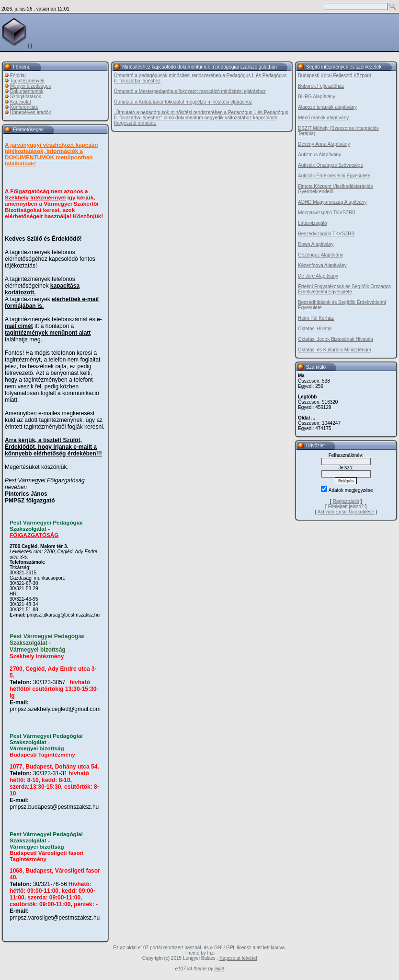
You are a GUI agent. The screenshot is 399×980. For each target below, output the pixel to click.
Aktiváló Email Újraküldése (346, 512)
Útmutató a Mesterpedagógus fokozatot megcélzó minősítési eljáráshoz (190, 91)
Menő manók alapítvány (323, 118)
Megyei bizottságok (31, 86)
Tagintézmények (27, 81)
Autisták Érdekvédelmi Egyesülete (334, 176)
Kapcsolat (21, 102)
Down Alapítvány (316, 244)
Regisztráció (346, 501)
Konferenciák (24, 107)
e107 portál (150, 948)
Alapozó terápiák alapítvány (327, 107)
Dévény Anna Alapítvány (324, 144)
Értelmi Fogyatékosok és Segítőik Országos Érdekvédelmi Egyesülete (344, 289)
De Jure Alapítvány (318, 276)
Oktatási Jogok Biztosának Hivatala (336, 339)
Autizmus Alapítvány (319, 155)
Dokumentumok (27, 91)
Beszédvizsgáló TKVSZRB (326, 234)
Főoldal (18, 76)
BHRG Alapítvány (317, 97)
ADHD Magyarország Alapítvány (332, 202)
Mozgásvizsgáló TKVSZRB (327, 213)
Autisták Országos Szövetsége (331, 165)
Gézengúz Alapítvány (321, 255)
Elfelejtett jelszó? (346, 507)
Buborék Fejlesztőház (321, 86)
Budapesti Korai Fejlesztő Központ (335, 76)
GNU (219, 948)
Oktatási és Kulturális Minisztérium (335, 350)
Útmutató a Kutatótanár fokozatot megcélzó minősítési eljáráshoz (183, 102)
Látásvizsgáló (313, 223)
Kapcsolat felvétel (238, 958)
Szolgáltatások (26, 97)
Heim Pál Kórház (316, 318)
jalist (219, 969)
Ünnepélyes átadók (31, 112)
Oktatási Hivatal (315, 329)
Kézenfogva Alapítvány (322, 265)
